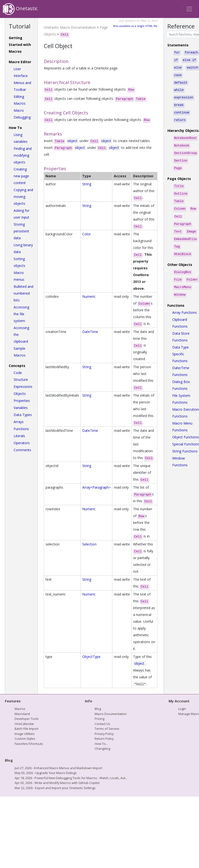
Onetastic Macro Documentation (70, 27)
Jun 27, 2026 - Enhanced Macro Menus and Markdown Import (58, 768)
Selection (89, 544)
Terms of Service (107, 729)
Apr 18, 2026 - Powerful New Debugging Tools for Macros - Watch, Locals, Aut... (71, 778)
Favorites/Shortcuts (29, 744)
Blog (98, 709)
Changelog (102, 749)
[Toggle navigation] (189, 9)
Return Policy (104, 739)
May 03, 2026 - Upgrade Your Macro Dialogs (46, 773)
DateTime (90, 332)
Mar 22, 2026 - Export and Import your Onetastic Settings (55, 788)
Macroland (22, 714)
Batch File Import (27, 729)
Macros (20, 709)
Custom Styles (25, 739)
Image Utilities (25, 734)
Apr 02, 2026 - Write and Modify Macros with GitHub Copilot (57, 783)
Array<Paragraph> (96, 487)
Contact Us (102, 724)
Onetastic (20, 9)
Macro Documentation (111, 714)
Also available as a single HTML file (135, 26)
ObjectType (91, 657)
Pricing (99, 719)
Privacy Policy (104, 734)
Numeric (89, 296)
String (87, 184)
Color (86, 234)
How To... (101, 744)
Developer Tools (27, 719)
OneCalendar (24, 724)
